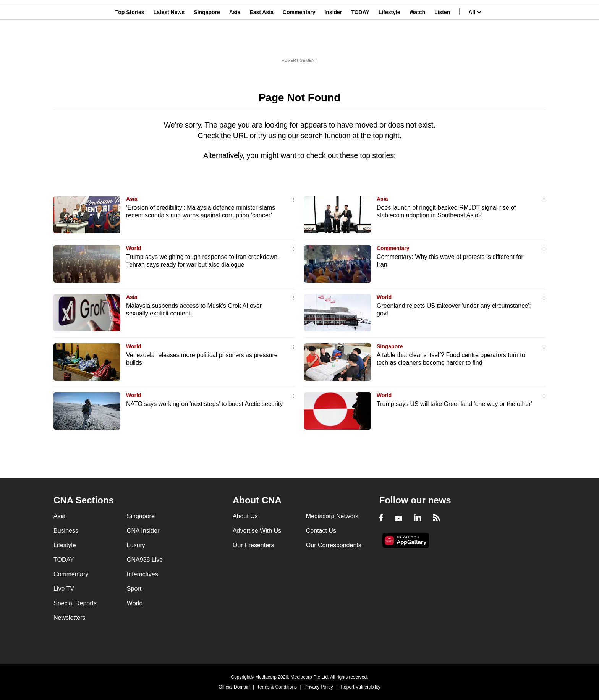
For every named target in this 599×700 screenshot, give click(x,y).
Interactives (142, 574)
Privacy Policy (319, 687)
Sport (134, 589)
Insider (333, 43)
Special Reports (75, 603)
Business (66, 531)
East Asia (261, 43)
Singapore (207, 43)
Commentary (299, 43)
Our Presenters (253, 545)
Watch (417, 43)
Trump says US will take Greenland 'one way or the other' (454, 404)
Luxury (136, 545)
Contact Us (321, 531)
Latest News (169, 43)
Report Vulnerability (360, 687)
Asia (235, 43)
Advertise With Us (257, 531)
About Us (245, 516)
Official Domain (234, 687)
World (134, 248)
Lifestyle (389, 43)
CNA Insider (143, 531)
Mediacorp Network (332, 516)
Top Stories (130, 43)
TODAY (360, 43)
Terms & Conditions (277, 687)
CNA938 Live (145, 560)
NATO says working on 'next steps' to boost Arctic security (204, 404)
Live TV (64, 589)
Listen (442, 43)
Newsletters (70, 618)
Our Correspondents (334, 545)
